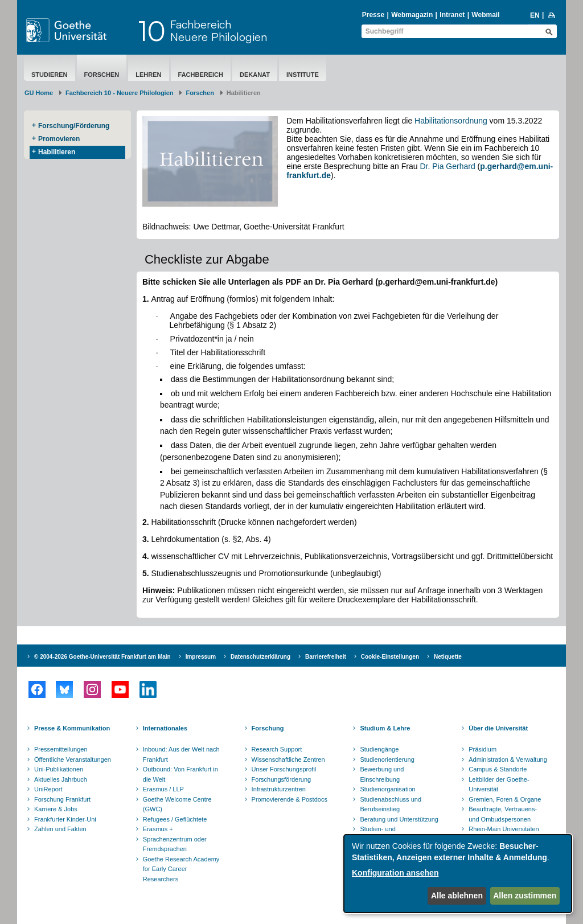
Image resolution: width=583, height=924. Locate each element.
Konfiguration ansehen (395, 873)
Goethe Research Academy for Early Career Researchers (181, 869)
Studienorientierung (387, 759)
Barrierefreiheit (326, 657)
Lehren (148, 75)
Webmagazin (412, 15)
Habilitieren (57, 152)
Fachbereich (201, 75)
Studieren (50, 75)
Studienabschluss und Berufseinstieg (391, 804)
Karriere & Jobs (56, 809)
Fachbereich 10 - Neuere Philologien (120, 93)
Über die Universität (498, 728)
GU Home (39, 93)
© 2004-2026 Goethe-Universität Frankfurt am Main (102, 657)
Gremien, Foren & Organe (505, 799)
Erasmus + (158, 829)
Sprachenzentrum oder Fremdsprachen (175, 844)
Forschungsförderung (282, 779)
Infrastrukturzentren (279, 789)
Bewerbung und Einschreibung (382, 774)
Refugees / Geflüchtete (175, 819)
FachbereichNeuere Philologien (219, 30)
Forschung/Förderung (74, 126)
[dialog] (458, 874)
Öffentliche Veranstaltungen (73, 759)
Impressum (201, 657)
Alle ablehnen (457, 896)
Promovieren (59, 139)
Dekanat (255, 75)
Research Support (277, 749)
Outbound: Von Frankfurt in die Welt (180, 774)
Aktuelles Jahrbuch (61, 779)
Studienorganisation (387, 789)
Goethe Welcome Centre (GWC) (177, 804)
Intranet (452, 15)
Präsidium (483, 749)
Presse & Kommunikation (72, 728)
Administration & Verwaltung (508, 759)
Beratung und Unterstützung (399, 819)
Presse (373, 15)
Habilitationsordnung (451, 121)
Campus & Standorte (498, 769)
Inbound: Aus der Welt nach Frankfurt (181, 754)
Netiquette (448, 657)
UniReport (48, 789)
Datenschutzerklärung (260, 657)
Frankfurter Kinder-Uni (65, 819)
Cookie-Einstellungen (390, 657)
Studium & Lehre (385, 728)
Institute (303, 75)
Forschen (102, 75)
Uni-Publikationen (59, 769)
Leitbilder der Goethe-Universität (499, 785)
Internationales (165, 728)
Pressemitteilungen (61, 749)
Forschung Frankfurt (62, 799)
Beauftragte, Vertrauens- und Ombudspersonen (503, 814)
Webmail (485, 15)
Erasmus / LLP (163, 789)
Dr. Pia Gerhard (447, 166)
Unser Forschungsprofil (284, 769)
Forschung (268, 728)
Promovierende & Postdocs (290, 799)
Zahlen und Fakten (60, 829)
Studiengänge (379, 749)
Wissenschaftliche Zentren (288, 759)
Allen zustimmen (525, 896)
